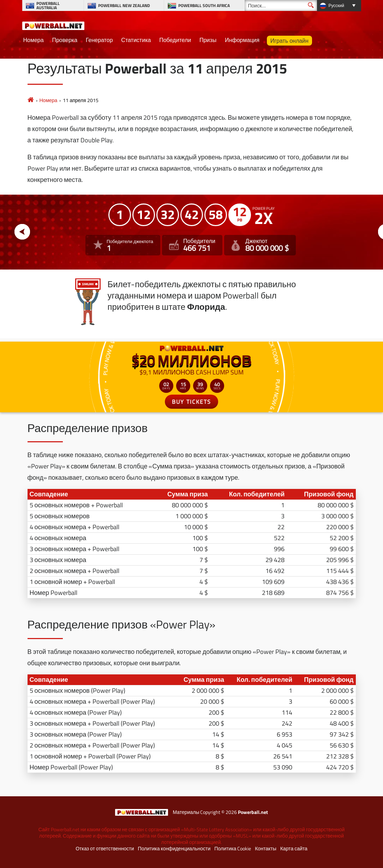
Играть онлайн (289, 41)
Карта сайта (294, 849)
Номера (34, 40)
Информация (242, 40)
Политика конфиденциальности (174, 849)
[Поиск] (281, 5)
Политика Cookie (233, 849)
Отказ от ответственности (105, 849)
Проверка (65, 40)
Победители (175, 40)
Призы (208, 40)
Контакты (265, 849)
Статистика (136, 40)
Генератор (99, 40)
